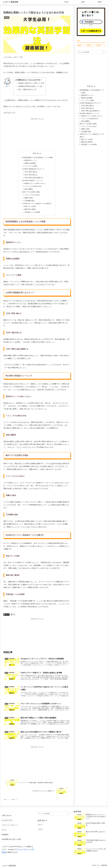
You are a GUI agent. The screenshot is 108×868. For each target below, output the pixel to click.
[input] (91, 52)
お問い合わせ (7, 815)
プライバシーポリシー (10, 825)
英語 (13, 615)
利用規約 (5, 835)
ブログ (6, 615)
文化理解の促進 (29, 201)
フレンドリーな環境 (31, 166)
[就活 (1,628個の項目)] (91, 45)
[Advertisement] (37, 134)
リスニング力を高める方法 (33, 186)
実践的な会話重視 (30, 163)
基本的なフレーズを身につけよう (35, 183)
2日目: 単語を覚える (31, 175)
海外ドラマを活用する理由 (31, 192)
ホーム (4, 830)
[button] (104, 52)
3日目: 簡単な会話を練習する (34, 178)
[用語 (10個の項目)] (101, 45)
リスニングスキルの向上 (32, 195)
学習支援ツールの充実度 (32, 212)
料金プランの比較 (30, 206)
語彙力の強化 (29, 198)
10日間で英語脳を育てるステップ (33, 169)
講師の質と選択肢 (30, 209)
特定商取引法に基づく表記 (12, 839)
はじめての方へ (8, 820)
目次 (34, 153)
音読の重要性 (29, 189)
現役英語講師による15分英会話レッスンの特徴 (38, 157)
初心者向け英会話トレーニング (33, 180)
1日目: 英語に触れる (31, 172)
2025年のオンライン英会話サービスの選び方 (37, 204)
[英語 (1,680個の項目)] (81, 45)
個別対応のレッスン (31, 160)
